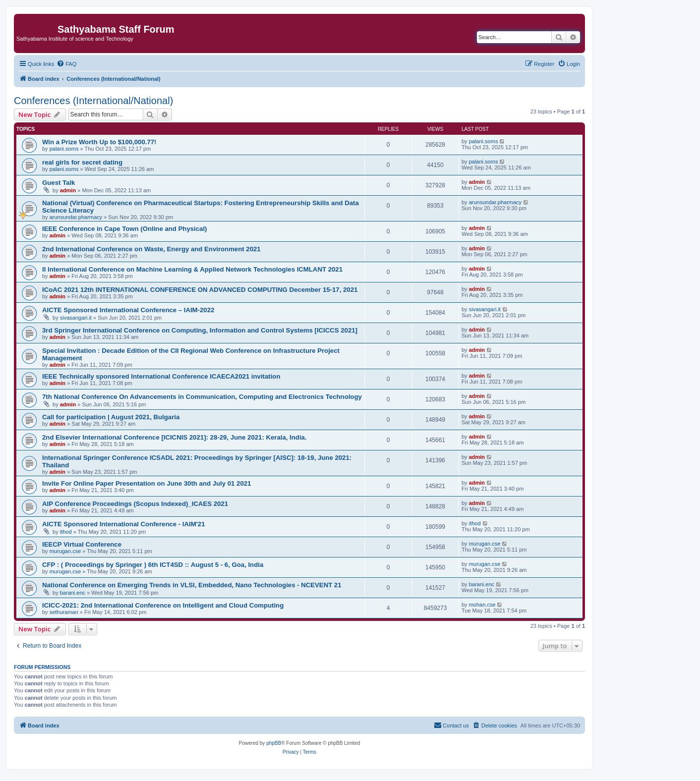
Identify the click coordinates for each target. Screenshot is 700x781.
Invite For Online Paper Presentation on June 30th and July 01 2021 (146, 483)
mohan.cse (482, 605)
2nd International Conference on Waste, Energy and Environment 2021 (151, 249)
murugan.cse (65, 551)
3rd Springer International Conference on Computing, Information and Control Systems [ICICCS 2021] (200, 330)
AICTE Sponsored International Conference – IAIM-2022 (128, 310)
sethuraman (64, 612)
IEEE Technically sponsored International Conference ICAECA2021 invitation (161, 376)
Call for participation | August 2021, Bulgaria (111, 417)
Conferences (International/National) (93, 101)
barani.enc (73, 593)
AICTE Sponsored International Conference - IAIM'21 (123, 524)
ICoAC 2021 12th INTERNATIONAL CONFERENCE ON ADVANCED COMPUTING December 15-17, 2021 (200, 290)
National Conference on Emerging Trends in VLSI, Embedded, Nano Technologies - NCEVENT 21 (192, 585)
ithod (66, 532)
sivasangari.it (76, 318)
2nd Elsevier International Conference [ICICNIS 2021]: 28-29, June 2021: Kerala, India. (175, 437)
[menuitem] (66, 64)
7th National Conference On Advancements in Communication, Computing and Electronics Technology (202, 397)
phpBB (274, 743)
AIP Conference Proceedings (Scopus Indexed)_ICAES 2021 (135, 504)
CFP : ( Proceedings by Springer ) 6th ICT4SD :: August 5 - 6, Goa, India (153, 565)
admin (68, 190)
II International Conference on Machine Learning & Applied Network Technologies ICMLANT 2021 (192, 269)
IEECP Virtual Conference (82, 544)
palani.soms (64, 149)
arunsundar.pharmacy (76, 217)
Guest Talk (58, 183)
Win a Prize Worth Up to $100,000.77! (99, 142)
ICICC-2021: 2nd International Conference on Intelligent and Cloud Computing (163, 605)
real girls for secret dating (82, 162)
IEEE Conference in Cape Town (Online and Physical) (124, 229)
